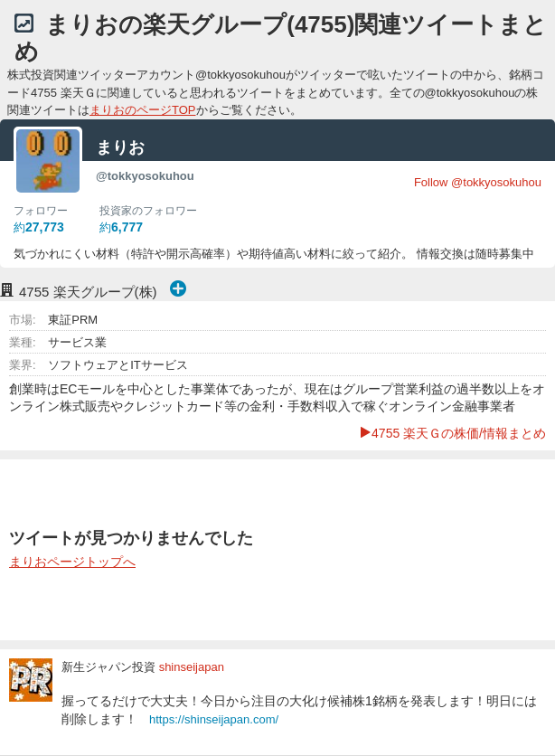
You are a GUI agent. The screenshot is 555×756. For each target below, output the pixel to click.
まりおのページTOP (143, 110)
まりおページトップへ (72, 562)
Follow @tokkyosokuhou (478, 182)
